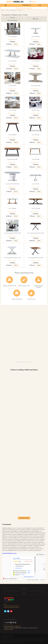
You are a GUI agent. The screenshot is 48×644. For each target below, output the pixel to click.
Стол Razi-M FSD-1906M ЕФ (12, 184)
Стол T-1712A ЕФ (36, 209)
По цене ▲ (12, 18)
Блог (5, 604)
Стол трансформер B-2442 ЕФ (36, 258)
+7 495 (26, 5)
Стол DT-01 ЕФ (36, 61)
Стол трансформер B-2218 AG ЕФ (12, 233)
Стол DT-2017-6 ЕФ (36, 86)
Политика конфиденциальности (12, 607)
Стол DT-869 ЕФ (12, 135)
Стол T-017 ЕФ (36, 184)
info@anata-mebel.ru (9, 629)
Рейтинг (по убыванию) (12, 20)
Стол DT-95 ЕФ (36, 159)
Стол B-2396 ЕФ (36, 37)
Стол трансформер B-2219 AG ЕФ (36, 233)
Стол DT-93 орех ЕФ (12, 159)
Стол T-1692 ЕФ (12, 209)
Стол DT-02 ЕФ (12, 86)
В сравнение (12, 42)
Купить (16, 44)
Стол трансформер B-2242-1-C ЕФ (12, 258)
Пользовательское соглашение (11, 606)
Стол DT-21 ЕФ (12, 110)
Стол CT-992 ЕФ (12, 61)
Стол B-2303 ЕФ (12, 37)
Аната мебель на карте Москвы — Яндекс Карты (24, 362)
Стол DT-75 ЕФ (36, 110)
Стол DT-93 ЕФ (36, 135)
